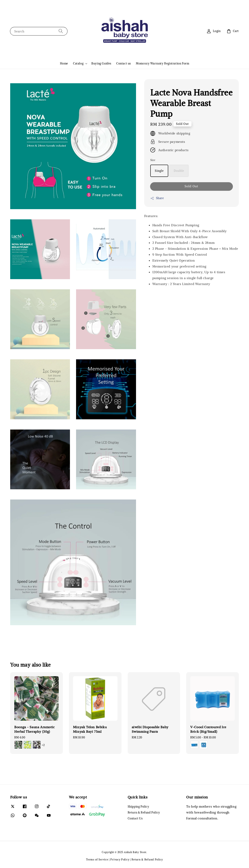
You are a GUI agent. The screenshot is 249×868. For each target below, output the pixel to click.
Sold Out (191, 186)
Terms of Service (97, 860)
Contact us (124, 63)
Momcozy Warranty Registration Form (162, 63)
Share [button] (157, 198)
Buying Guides (101, 63)
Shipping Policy (138, 807)
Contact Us (135, 818)
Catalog (78, 63)
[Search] (61, 31)
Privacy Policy (120, 860)
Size (153, 160)
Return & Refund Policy (144, 813)
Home (64, 63)
